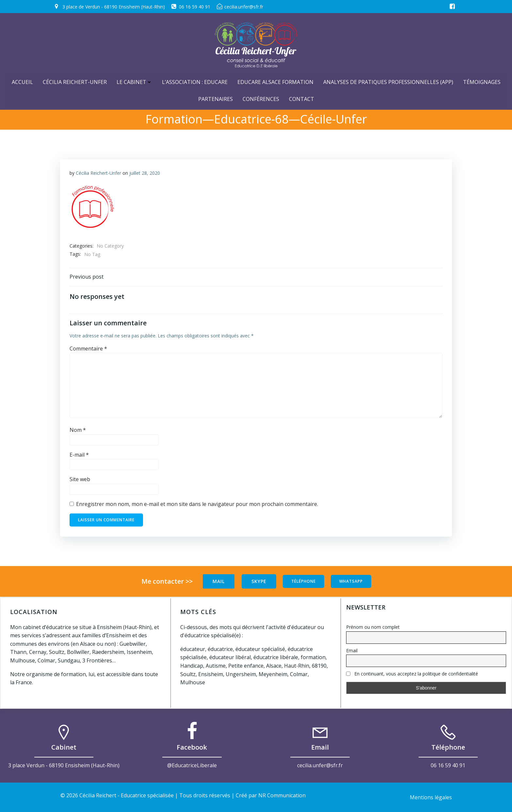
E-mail (79, 456)
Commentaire (88, 349)
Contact (302, 98)
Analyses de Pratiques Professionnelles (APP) (388, 81)
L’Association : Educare (195, 81)
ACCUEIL (22, 81)
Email (352, 650)
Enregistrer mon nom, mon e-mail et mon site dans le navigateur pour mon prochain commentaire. (197, 505)
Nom (78, 431)
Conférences (261, 98)
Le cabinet (134, 81)
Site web (80, 480)
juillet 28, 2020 (145, 173)
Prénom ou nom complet (373, 627)
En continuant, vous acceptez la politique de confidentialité (412, 674)
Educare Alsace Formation (275, 81)
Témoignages (482, 81)
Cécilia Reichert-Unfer (75, 81)
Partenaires (216, 98)
